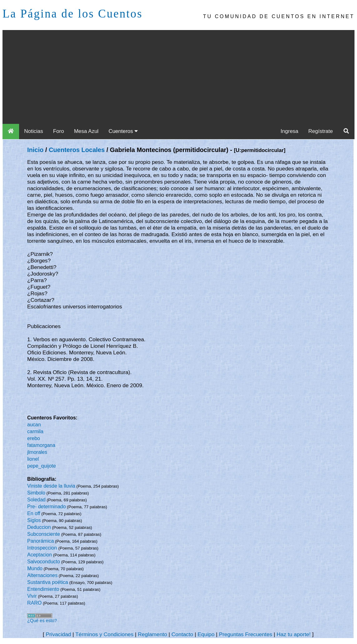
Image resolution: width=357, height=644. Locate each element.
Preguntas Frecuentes (246, 634)
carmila (35, 431)
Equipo (206, 634)
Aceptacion (40, 555)
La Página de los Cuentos (73, 14)
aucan (34, 425)
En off (34, 513)
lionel (33, 459)
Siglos (34, 520)
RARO (34, 603)
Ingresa (290, 131)
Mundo (35, 568)
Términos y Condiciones (104, 634)
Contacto (182, 634)
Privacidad (58, 634)
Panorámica (40, 541)
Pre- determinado (47, 507)
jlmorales (37, 452)
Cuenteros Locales (77, 150)
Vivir (32, 596)
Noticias (33, 131)
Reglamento (152, 634)
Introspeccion (43, 548)
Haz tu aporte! (294, 634)
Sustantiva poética (48, 582)
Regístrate (320, 131)
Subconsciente (44, 534)
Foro (59, 131)
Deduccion (39, 527)
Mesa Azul (86, 131)
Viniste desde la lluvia (51, 486)
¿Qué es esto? (42, 621)
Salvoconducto (44, 562)
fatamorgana (41, 445)
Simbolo (36, 493)
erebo (34, 438)
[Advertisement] (178, 77)
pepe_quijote (42, 466)
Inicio (35, 150)
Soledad (36, 500)
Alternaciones (42, 575)
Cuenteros (123, 131)
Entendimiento (43, 589)
